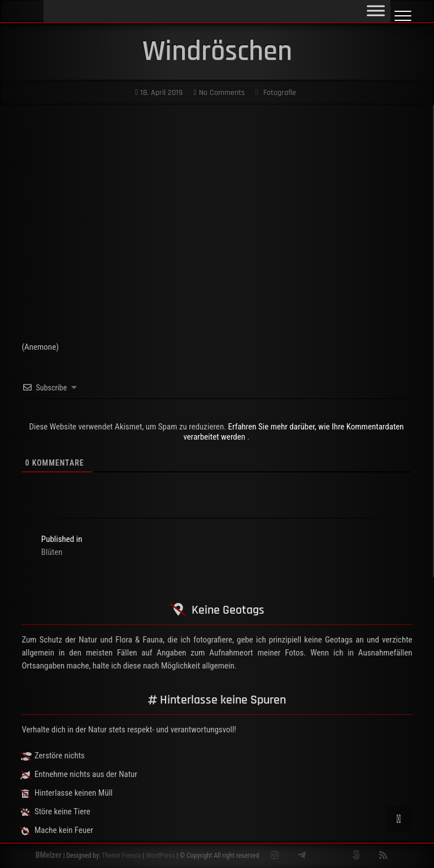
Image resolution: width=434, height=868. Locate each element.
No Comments (219, 93)
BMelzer (49, 855)
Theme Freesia (121, 856)
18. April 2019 (159, 93)
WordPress (160, 856)
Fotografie (280, 93)
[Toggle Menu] (376, 10)
